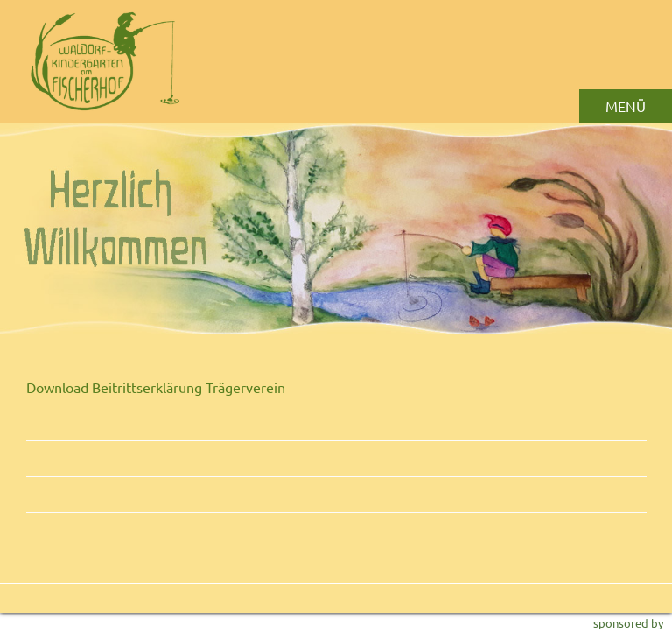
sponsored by (628, 623)
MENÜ (626, 106)
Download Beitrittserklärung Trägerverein (156, 387)
